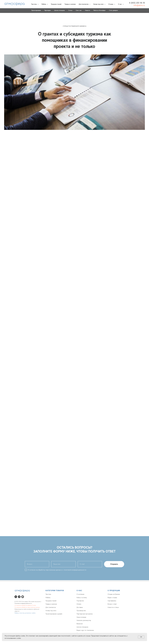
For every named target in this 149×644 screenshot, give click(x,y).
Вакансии (80, 624)
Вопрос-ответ (112, 604)
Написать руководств (83, 620)
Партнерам (48, 10)
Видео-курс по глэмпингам (85, 630)
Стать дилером (113, 10)
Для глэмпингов (51, 607)
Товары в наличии (70, 4)
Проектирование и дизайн (54, 614)
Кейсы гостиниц (82, 598)
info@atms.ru (139, 5)
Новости (87, 10)
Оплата (79, 604)
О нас (79, 591)
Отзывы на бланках (114, 594)
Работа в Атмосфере (99, 10)
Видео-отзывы (112, 598)
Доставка (80, 607)
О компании (80, 594)
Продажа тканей (56, 4)
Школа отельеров (82, 627)
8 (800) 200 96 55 (137, 3)
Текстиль (48, 594)
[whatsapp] (23, 597)
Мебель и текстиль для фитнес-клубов (25, 613)
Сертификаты (112, 601)
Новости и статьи (113, 607)
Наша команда (81, 617)
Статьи (70, 10)
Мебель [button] (44, 4)
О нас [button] (120, 4)
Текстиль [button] (34, 4)
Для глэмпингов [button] (84, 4)
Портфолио (80, 601)
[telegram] (19, 597)
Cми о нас (79, 10)
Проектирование (36, 10)
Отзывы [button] (111, 4)
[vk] (16, 597)
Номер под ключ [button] (99, 4)
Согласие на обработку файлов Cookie (25, 605)
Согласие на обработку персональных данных (27, 607)
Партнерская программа (85, 614)
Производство (81, 611)
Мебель (48, 598)
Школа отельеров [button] (59, 10)
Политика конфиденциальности (23, 603)
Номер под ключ (51, 611)
